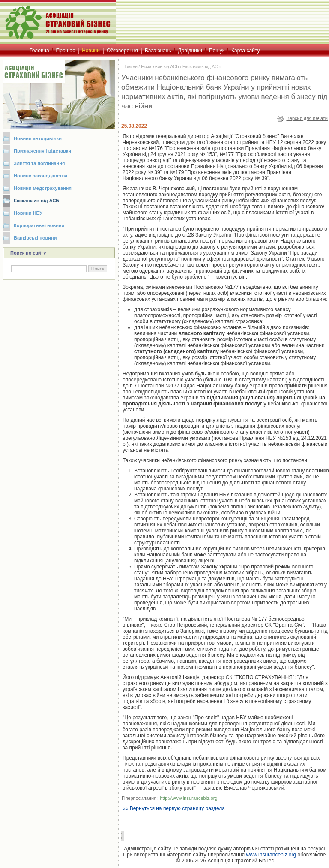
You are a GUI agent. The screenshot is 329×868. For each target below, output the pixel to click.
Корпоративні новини (39, 225)
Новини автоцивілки (38, 138)
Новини (130, 67)
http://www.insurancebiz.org (189, 798)
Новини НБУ (28, 213)
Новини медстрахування (43, 188)
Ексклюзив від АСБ (36, 201)
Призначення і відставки (42, 151)
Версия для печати (307, 118)
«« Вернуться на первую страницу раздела (174, 808)
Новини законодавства (40, 176)
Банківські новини (35, 238)
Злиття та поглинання (39, 163)
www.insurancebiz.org (271, 855)
